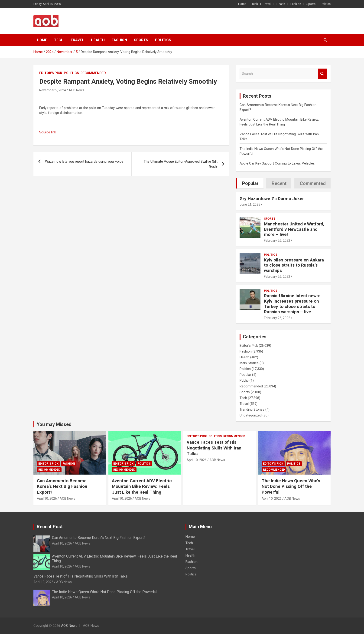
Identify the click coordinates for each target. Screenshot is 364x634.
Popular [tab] (250, 183)
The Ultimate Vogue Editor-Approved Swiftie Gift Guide (181, 164)
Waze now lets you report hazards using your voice (84, 162)
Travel (267, 4)
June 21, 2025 (250, 205)
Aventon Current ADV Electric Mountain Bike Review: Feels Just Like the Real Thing (142, 486)
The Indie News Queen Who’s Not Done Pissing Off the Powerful (291, 486)
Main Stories (249, 363)
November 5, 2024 (53, 90)
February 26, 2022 (277, 241)
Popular (245, 375)
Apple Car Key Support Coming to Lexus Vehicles (277, 163)
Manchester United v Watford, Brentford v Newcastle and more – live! (294, 229)
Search (322, 74)
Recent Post (50, 527)
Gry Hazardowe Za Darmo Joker (272, 199)
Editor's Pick (51, 73)
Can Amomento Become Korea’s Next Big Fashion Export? (62, 486)
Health (281, 4)
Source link (48, 132)
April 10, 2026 (47, 499)
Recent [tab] (279, 183)
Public (244, 380)
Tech (255, 4)
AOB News (76, 90)
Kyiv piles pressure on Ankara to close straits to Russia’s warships (294, 265)
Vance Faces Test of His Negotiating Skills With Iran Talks (214, 448)
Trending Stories (252, 409)
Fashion (296, 4)
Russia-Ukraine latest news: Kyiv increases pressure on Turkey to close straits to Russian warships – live (292, 304)
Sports (311, 4)
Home (242, 4)
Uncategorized (251, 415)
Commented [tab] (313, 183)
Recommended (93, 73)
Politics (326, 4)
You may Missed (54, 424)
